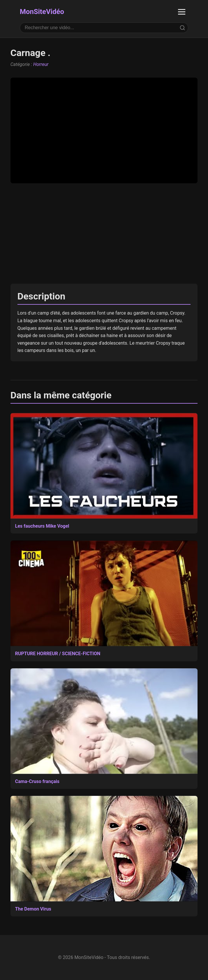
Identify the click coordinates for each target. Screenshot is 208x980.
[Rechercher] (182, 28)
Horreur (41, 64)
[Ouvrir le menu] (182, 12)
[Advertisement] (104, 233)
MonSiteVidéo (42, 12)
